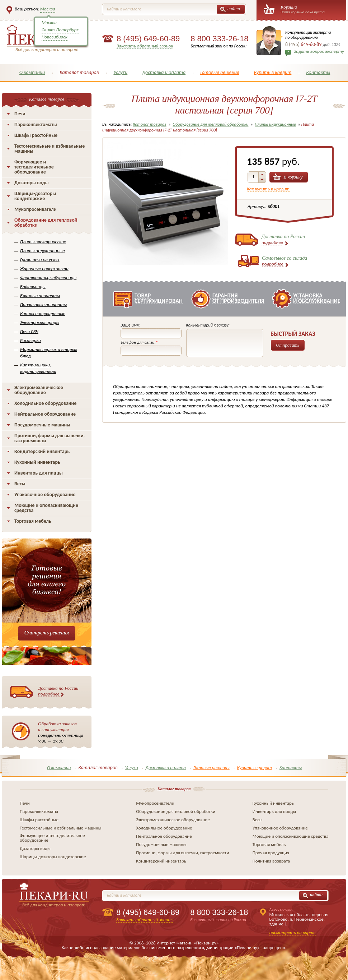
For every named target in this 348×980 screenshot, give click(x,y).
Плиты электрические (43, 242)
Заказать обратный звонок (145, 46)
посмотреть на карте (293, 932)
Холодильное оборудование (45, 403)
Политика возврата (271, 861)
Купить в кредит (273, 72)
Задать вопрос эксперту (319, 51)
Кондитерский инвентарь (42, 451)
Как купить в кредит (268, 189)
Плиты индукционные (42, 251)
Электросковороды (40, 322)
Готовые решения (220, 72)
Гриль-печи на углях (40, 260)
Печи (20, 114)
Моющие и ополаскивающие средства (46, 508)
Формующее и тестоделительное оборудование (34, 167)
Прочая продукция (271, 853)
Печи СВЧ (29, 331)
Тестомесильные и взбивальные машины (50, 149)
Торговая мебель (33, 521)
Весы (20, 484)
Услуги (120, 72)
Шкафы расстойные (36, 135)
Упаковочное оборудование (45, 494)
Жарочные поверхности (44, 269)
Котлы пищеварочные (43, 313)
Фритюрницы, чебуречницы (48, 278)
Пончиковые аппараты (43, 304)
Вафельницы (33, 286)
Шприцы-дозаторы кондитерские (35, 196)
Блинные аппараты (40, 295)
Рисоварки (30, 340)
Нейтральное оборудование (45, 414)
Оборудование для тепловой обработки (46, 223)
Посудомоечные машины (42, 425)
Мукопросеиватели (35, 209)
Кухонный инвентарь (37, 462)
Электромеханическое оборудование (39, 390)
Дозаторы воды (32, 183)
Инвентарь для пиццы (39, 473)
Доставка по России (58, 691)
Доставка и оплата (164, 72)
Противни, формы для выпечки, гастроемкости (50, 438)
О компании (32, 72)
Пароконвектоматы (36, 124)
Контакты (318, 72)
